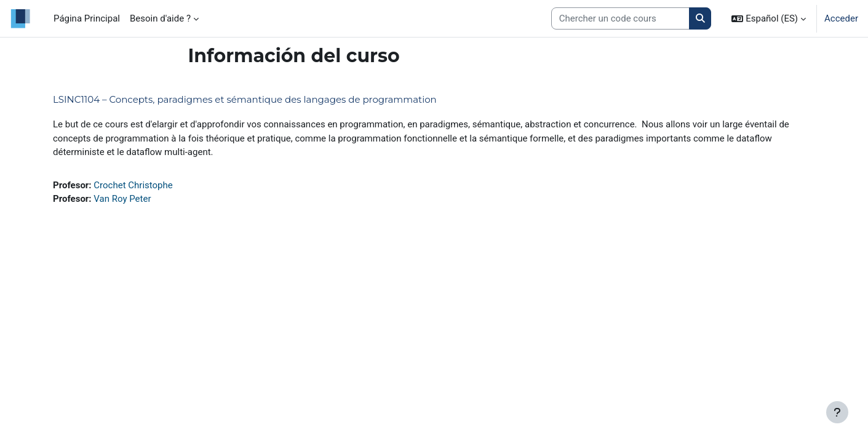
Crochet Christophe (133, 185)
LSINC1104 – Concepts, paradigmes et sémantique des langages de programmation (245, 99)
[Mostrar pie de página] (837, 412)
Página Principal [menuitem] (87, 18)
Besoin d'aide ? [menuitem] (160, 18)
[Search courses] (620, 19)
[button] (769, 18)
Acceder (841, 18)
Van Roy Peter (122, 199)
